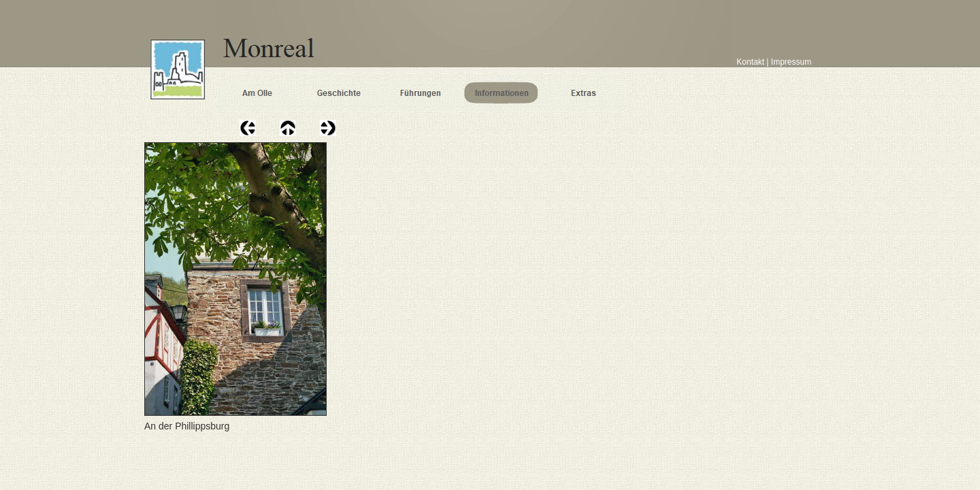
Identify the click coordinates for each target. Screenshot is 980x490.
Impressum (791, 62)
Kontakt (749, 62)
